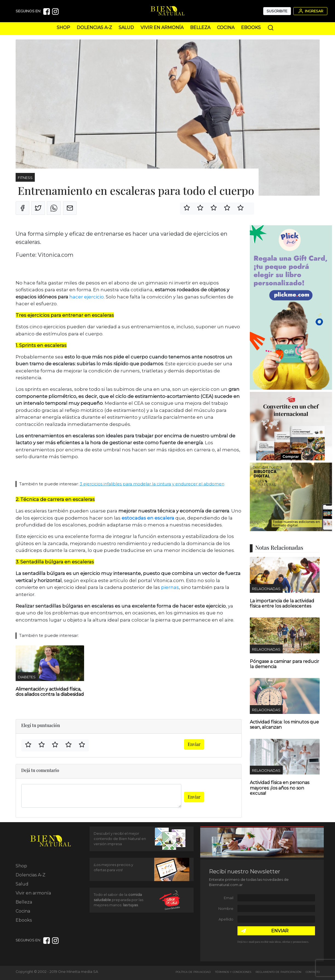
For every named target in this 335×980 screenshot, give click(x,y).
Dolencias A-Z (94, 28)
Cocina (226, 28)
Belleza (200, 28)
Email (229, 898)
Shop (63, 28)
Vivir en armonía (162, 28)
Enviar (194, 744)
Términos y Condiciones (233, 972)
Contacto (313, 972)
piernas (170, 587)
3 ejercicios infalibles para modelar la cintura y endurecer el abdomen (152, 484)
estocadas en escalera (148, 518)
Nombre (226, 909)
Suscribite (277, 11)
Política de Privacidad (193, 972)
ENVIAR (280, 931)
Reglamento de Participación (278, 972)
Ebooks (251, 28)
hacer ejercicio (87, 297)
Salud (126, 28)
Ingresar (310, 11)
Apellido (226, 919)
